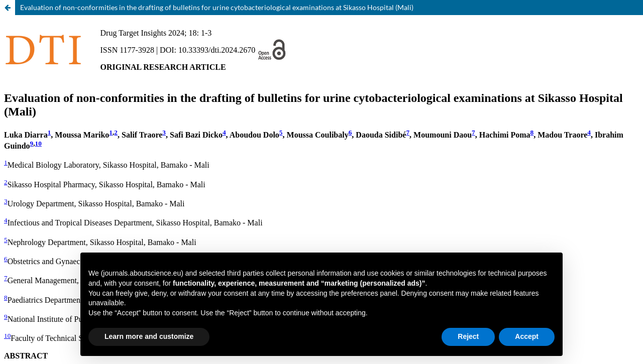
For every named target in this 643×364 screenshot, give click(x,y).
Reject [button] (468, 336)
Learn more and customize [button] (149, 336)
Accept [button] (527, 336)
